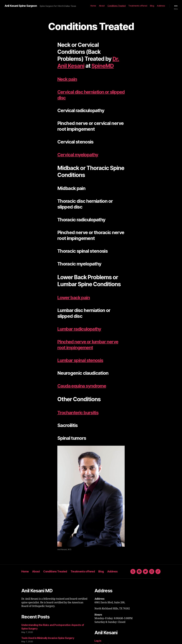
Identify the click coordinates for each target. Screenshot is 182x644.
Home (93, 6)
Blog (152, 6)
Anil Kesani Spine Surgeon (21, 6)
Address (161, 6)
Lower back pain (74, 297)
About (102, 6)
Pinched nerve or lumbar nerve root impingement (89, 345)
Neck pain (68, 79)
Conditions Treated (116, 6)
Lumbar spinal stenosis (81, 360)
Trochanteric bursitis (79, 413)
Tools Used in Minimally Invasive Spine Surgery (49, 638)
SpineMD (104, 66)
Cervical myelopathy (79, 155)
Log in (98, 641)
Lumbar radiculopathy (80, 329)
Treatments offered (138, 6)
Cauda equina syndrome (83, 386)
